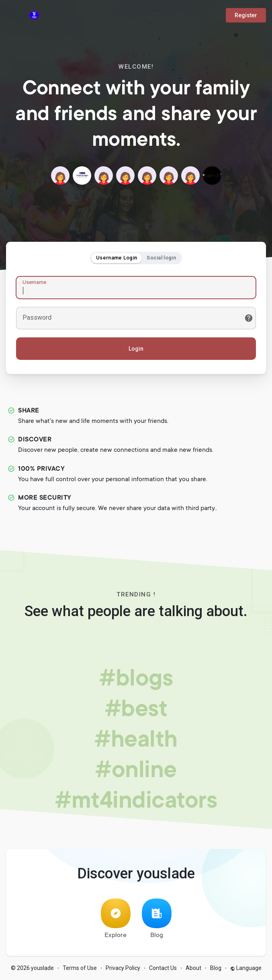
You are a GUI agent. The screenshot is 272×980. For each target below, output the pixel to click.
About (193, 968)
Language (246, 968)
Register (246, 15)
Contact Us (163, 968)
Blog (157, 919)
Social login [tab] (161, 258)
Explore (116, 919)
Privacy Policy (123, 968)
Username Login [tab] (117, 258)
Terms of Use (80, 968)
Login (136, 349)
